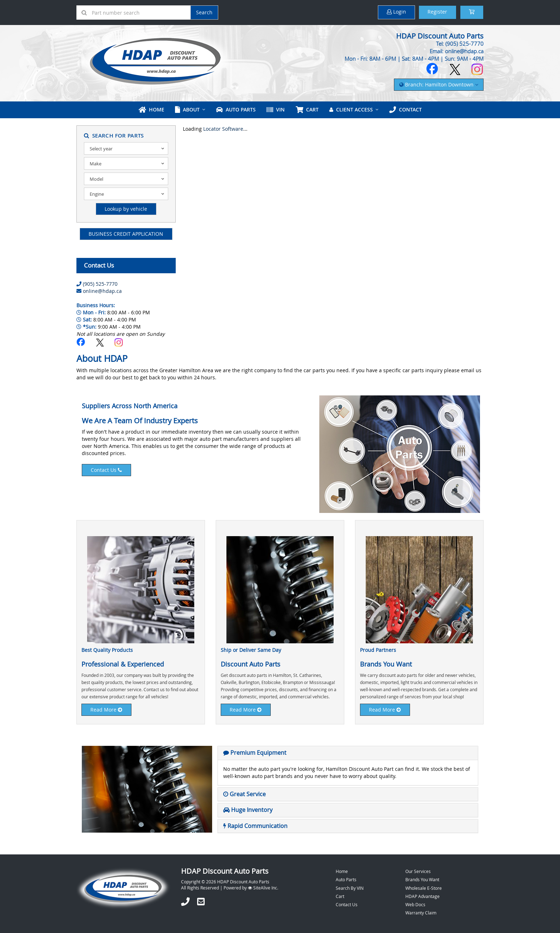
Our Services (418, 871)
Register (437, 12)
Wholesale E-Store (424, 888)
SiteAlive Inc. (263, 888)
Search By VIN (350, 888)
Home (152, 109)
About (188, 109)
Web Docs (415, 904)
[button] (255, 752)
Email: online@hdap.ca (457, 51)
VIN (276, 109)
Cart (340, 896)
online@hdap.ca (102, 291)
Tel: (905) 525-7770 (460, 44)
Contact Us (107, 470)
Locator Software (223, 129)
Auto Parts (236, 109)
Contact (405, 109)
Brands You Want (422, 879)
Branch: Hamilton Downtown (439, 84)
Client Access (351, 109)
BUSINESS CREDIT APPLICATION (126, 233)
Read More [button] (107, 709)
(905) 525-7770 (100, 283)
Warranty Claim (421, 912)
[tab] (348, 753)
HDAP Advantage (422, 896)
